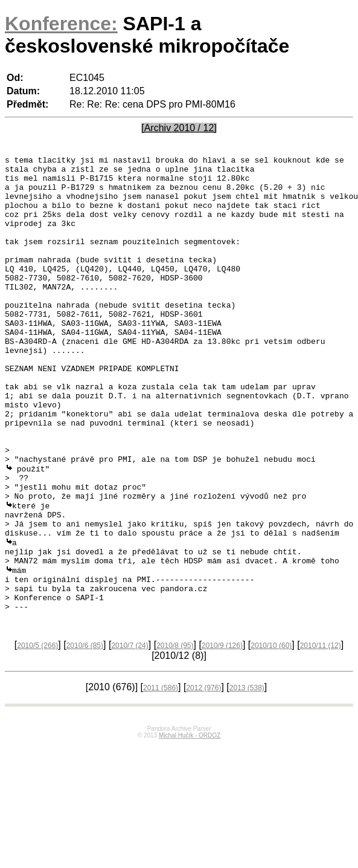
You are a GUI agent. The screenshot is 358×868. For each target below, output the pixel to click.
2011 (161, 778)
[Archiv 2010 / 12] (179, 128)
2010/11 (321, 736)
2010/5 (37, 736)
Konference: (61, 24)
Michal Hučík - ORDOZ (190, 825)
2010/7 (129, 736)
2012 (203, 778)
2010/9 (222, 736)
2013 (247, 778)
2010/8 (175, 736)
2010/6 (85, 736)
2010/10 (271, 736)
